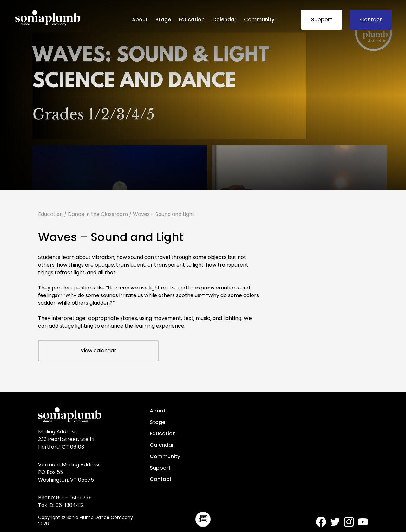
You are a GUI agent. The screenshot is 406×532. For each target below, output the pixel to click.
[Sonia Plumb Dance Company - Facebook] (321, 522)
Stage (163, 19)
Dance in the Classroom (98, 214)
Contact (371, 19)
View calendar (98, 350)
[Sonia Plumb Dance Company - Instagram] (349, 522)
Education (192, 19)
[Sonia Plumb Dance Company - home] (71, 18)
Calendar (224, 19)
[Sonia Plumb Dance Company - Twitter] (335, 522)
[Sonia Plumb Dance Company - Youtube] (363, 522)
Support (322, 19)
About (140, 19)
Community (259, 19)
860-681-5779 (74, 498)
